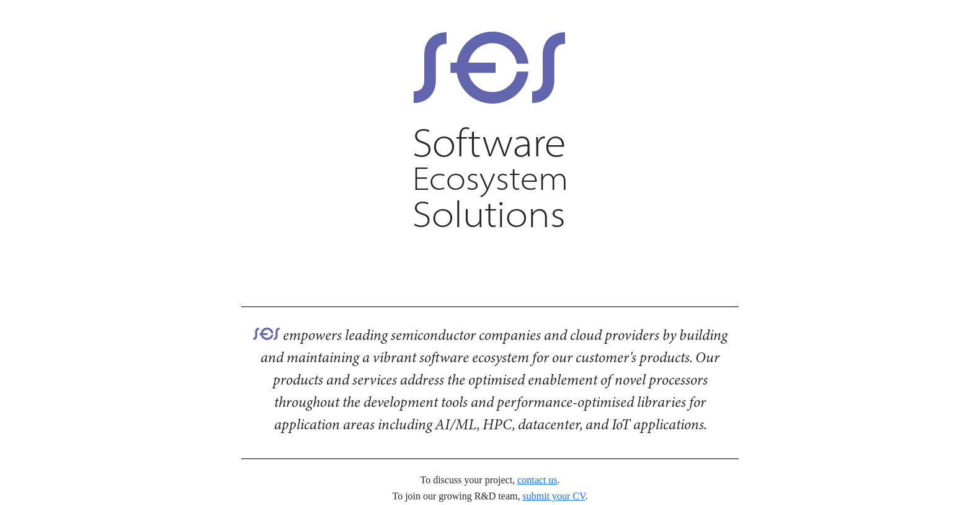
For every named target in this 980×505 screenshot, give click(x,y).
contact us (537, 480)
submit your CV (554, 496)
